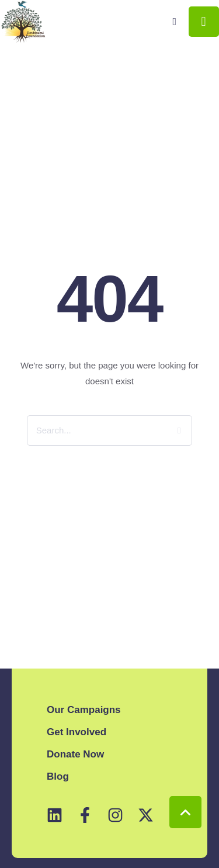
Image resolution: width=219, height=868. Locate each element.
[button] (175, 22)
